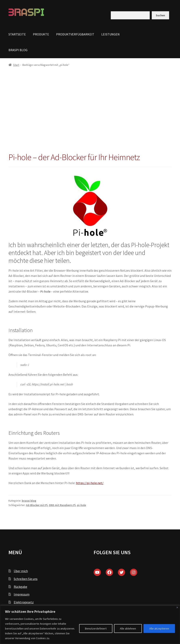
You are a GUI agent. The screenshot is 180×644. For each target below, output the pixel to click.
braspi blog (29, 501)
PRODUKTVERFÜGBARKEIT (75, 34)
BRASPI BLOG (18, 50)
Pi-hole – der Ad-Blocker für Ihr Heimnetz (74, 157)
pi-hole (82, 505)
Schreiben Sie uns (26, 579)
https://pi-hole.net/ (90, 483)
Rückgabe (20, 587)
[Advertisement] (90, 112)
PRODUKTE (41, 34)
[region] (90, 625)
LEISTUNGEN (110, 34)
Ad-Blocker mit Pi (37, 505)
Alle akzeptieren (159, 628)
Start (16, 65)
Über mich (21, 571)
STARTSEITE (17, 34)
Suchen (160, 15)
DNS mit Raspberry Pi (62, 505)
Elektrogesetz (24, 602)
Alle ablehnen (128, 628)
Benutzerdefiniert (96, 628)
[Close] (177, 607)
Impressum (22, 594)
